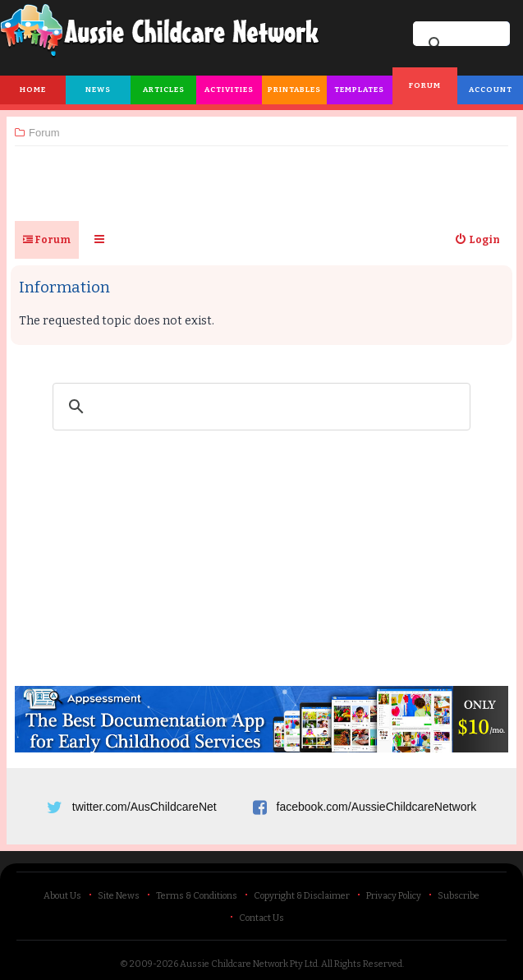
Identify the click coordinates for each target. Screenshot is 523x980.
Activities (229, 90)
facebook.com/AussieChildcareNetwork (377, 807)
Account (491, 90)
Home (33, 90)
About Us (62, 896)
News (98, 90)
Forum (425, 85)
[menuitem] (477, 240)
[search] (259, 407)
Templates (359, 90)
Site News (119, 896)
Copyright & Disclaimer (302, 896)
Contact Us (261, 918)
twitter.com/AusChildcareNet (145, 807)
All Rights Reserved (362, 964)
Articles (164, 90)
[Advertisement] (262, 177)
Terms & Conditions (197, 896)
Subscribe (459, 896)
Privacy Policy (394, 896)
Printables (294, 90)
